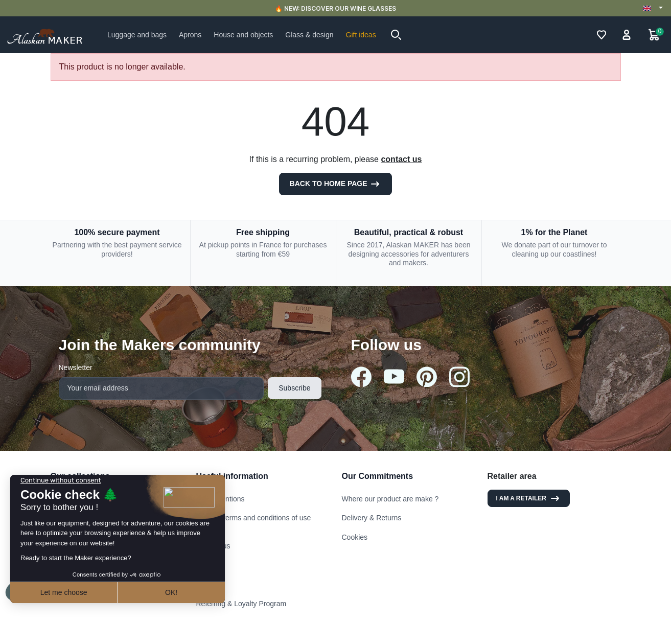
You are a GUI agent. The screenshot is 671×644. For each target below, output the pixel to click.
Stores (206, 565)
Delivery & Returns (372, 518)
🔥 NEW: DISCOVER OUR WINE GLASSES (335, 8)
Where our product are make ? (390, 499)
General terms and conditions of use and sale (254, 522)
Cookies (355, 537)
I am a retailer (529, 498)
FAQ (203, 584)
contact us (401, 159)
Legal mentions (221, 499)
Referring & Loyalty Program (241, 604)
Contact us (213, 546)
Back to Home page (336, 184)
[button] (396, 35)
